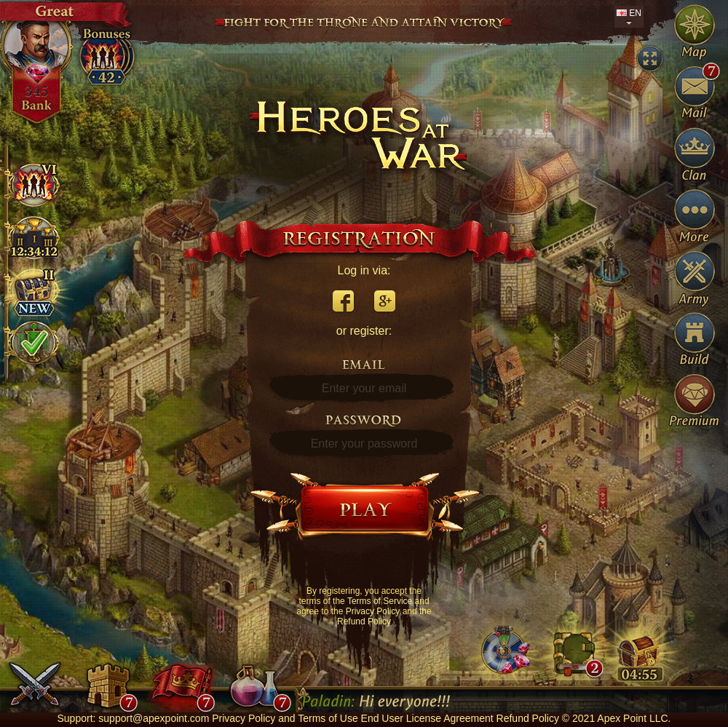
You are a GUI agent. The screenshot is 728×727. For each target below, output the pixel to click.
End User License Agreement (427, 718)
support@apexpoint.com (154, 718)
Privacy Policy (373, 611)
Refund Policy (364, 621)
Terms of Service (380, 601)
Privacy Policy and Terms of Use (285, 718)
